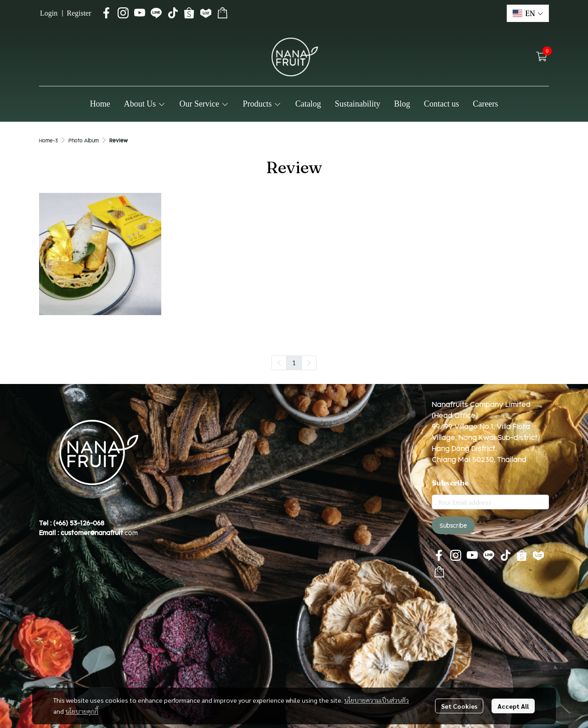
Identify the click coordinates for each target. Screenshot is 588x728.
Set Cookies (459, 706)
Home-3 (48, 140)
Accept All (513, 706)
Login (49, 13)
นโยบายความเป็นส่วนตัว (376, 700)
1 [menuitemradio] (294, 362)
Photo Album (84, 140)
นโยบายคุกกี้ (82, 711)
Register (79, 13)
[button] (528, 13)
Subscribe (453, 525)
